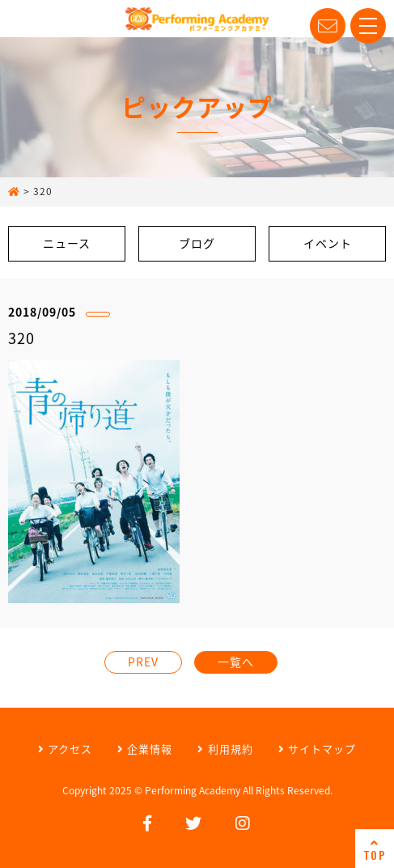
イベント (328, 243)
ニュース (67, 243)
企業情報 (145, 749)
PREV (143, 662)
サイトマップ (317, 749)
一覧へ (236, 662)
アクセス (65, 749)
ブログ (197, 243)
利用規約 (225, 749)
